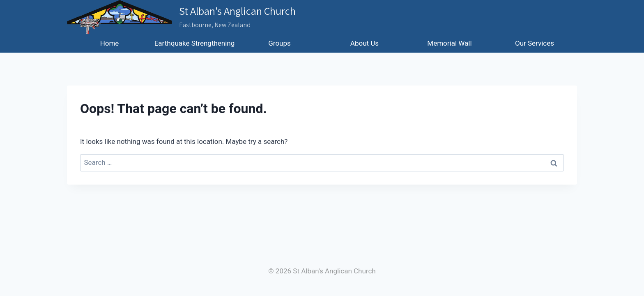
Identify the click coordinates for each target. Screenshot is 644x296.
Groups (279, 43)
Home (110, 43)
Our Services (535, 43)
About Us (365, 43)
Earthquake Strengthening (195, 43)
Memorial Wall (449, 43)
